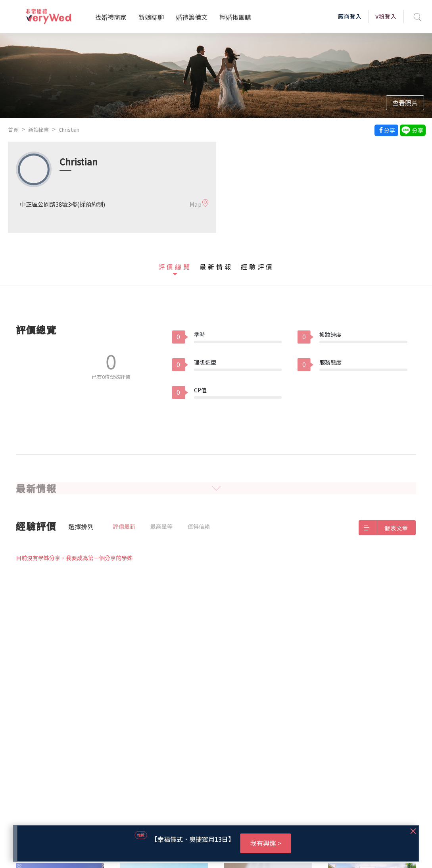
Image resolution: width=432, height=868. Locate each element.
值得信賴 (199, 526)
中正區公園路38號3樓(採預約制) (62, 204)
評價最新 (124, 526)
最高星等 (161, 526)
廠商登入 (350, 16)
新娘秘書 (38, 130)
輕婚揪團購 (235, 17)
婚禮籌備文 (192, 17)
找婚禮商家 (111, 17)
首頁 (13, 130)
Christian (69, 130)
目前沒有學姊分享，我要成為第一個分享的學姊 (74, 558)
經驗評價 (257, 267)
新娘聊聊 (151, 17)
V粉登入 (386, 16)
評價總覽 (175, 267)
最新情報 (216, 267)
